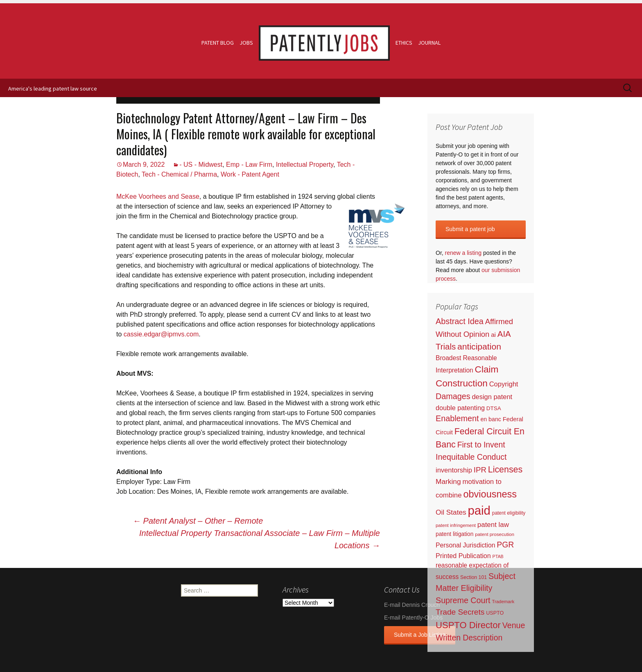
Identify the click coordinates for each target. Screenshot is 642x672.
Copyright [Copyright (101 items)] (504, 384)
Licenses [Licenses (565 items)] (505, 470)
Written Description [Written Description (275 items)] (469, 638)
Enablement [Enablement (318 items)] (457, 418)
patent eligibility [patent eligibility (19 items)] (509, 513)
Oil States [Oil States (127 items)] (451, 512)
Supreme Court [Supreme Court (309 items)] (463, 600)
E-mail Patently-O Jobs (413, 618)
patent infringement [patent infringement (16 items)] (456, 525)
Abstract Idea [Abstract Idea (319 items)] (460, 321)
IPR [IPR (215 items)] (480, 470)
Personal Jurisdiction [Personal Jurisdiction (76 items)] (465, 545)
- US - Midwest (201, 165)
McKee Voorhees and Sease (158, 196)
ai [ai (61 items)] (493, 335)
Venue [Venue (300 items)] (514, 625)
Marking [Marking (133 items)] (448, 481)
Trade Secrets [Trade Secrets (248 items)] (460, 612)
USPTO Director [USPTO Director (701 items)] (468, 625)
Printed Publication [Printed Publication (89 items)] (463, 556)
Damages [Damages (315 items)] (453, 396)
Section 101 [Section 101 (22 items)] (474, 577)
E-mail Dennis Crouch (412, 605)
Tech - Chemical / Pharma (179, 174)
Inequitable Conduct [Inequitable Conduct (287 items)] (471, 457)
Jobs (246, 43)
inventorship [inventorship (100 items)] (454, 470)
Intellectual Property (305, 165)
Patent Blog (218, 43)
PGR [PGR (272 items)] (505, 545)
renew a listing (463, 253)
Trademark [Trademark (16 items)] (503, 602)
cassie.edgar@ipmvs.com (161, 334)
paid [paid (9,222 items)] (479, 510)
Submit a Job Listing (420, 635)
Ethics (404, 43)
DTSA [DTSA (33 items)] (494, 408)
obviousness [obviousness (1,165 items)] (490, 494)
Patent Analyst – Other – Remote (198, 521)
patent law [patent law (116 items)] (493, 525)
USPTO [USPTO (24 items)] (495, 613)
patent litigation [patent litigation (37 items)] (454, 534)
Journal (429, 43)
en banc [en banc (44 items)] (491, 419)
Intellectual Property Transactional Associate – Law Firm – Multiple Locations (260, 539)
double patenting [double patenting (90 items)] (460, 408)
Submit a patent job (470, 229)
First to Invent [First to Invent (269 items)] (481, 445)
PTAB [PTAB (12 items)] (498, 556)
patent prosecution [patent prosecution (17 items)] (495, 534)
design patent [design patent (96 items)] (492, 397)
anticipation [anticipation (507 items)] (479, 346)
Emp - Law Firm (249, 165)
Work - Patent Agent (250, 174)
